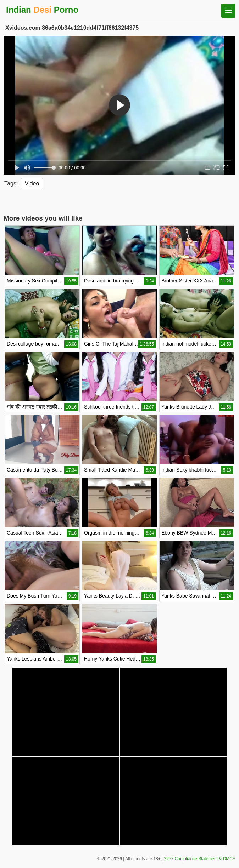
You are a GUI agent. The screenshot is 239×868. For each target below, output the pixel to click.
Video (32, 184)
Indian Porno (42, 10)
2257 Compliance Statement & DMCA (200, 859)
